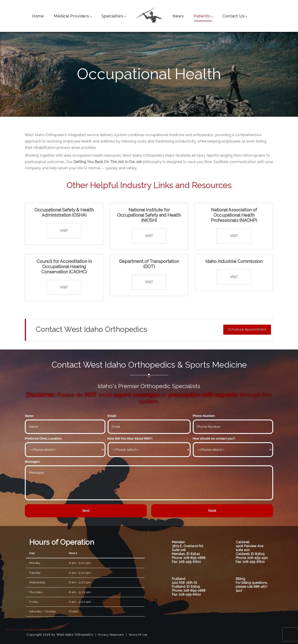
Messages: (33, 462)
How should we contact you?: (214, 438)
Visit (64, 231)
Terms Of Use (138, 635)
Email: (112, 416)
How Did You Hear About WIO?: (130, 438)
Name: (30, 416)
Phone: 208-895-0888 (189, 558)
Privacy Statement (111, 635)
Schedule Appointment (247, 329)
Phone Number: (204, 416)
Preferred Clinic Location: (43, 438)
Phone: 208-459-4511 (252, 558)
